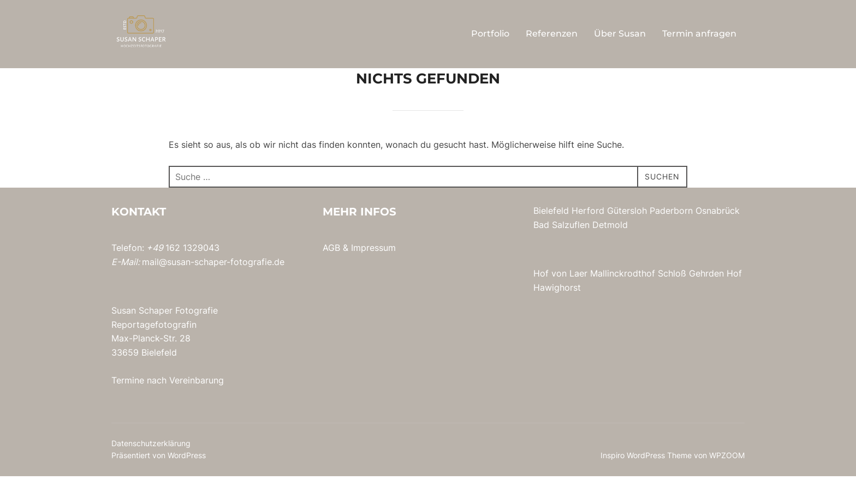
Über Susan (620, 34)
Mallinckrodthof (623, 301)
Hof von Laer (560, 301)
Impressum (373, 275)
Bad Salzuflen (561, 253)
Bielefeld (551, 238)
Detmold (610, 253)
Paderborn (671, 238)
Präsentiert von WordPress (159, 483)
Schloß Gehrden (691, 301)
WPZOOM (727, 483)
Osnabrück (718, 238)
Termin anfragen (699, 34)
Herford (588, 238)
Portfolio (490, 34)
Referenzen (552, 34)
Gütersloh (627, 238)
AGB (331, 275)
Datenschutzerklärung (151, 471)
